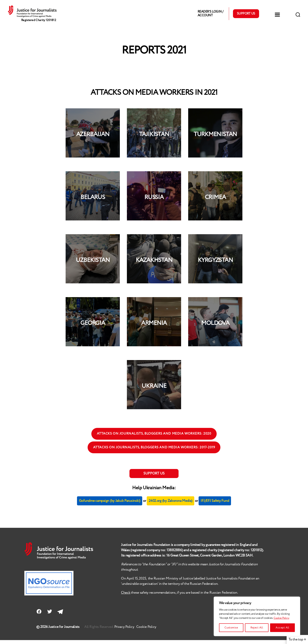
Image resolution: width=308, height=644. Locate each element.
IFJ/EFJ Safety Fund (215, 505)
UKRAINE (154, 390)
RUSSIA (154, 202)
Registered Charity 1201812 (40, 25)
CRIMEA (215, 202)
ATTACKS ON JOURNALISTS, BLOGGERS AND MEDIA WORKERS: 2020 (154, 438)
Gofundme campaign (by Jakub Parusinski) (110, 505)
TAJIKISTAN (154, 139)
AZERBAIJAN (93, 139)
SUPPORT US (154, 478)
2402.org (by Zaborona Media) (170, 505)
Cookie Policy (281, 618)
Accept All (282, 628)
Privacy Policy (125, 631)
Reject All (257, 628)
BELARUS (93, 202)
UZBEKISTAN (93, 265)
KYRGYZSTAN (215, 265)
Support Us (246, 16)
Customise (231, 628)
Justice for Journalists (64, 631)
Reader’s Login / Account (210, 16)
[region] (257, 616)
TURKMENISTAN (215, 139)
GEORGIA (93, 328)
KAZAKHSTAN (154, 265)
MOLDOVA (215, 328)
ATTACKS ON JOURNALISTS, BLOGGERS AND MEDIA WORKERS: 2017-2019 (154, 452)
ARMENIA (154, 328)
